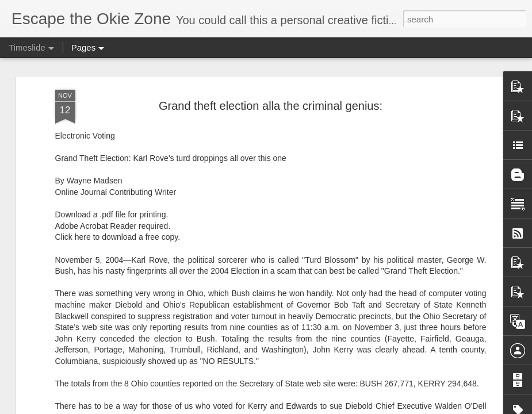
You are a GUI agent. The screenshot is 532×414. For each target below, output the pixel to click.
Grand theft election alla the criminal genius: (271, 82)
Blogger (302, 408)
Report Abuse (336, 408)
